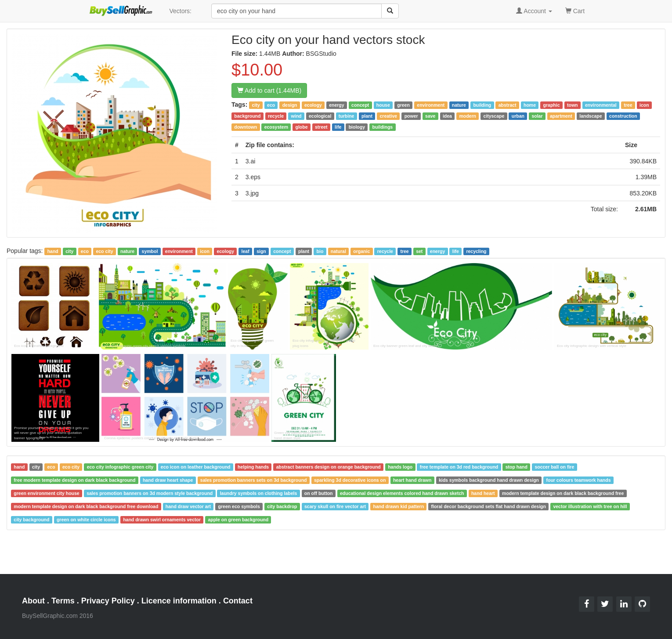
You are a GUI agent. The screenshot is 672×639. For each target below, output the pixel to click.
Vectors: (180, 11)
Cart (575, 10)
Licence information (179, 601)
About (33, 601)
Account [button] (534, 11)
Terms (63, 601)
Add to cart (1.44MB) (269, 90)
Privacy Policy (108, 601)
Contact (238, 601)
